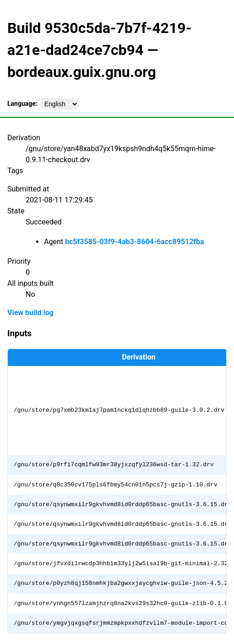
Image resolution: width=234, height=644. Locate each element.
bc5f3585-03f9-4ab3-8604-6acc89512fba (135, 242)
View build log (30, 313)
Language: (22, 104)
